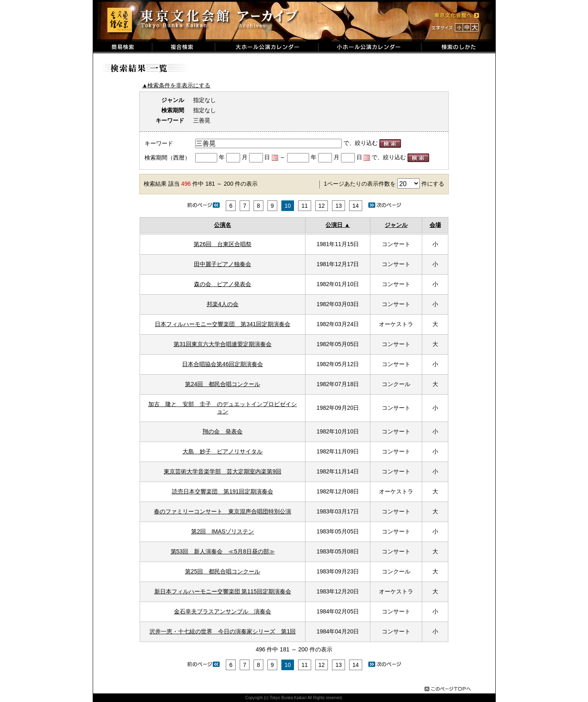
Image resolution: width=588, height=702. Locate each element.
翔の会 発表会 (223, 431)
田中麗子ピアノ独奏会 (223, 264)
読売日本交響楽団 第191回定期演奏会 (222, 491)
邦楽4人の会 (223, 304)
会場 (435, 225)
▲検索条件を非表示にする (176, 85)
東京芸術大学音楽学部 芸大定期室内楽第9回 (223, 471)
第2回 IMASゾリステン (223, 531)
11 (305, 206)
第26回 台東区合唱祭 (223, 244)
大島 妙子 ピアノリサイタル (223, 451)
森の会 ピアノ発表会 (223, 284)
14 (356, 206)
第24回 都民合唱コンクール (223, 384)
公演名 (223, 225)
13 (339, 206)
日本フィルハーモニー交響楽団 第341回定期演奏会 (222, 324)
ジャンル (396, 225)
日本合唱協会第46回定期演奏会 (223, 364)
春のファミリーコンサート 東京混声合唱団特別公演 (223, 511)
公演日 (334, 225)
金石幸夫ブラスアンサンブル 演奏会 (223, 611)
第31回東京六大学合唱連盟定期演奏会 (223, 344)
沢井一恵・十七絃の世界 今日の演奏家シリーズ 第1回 (223, 631)
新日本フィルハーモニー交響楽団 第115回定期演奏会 (223, 591)
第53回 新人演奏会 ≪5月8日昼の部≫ (223, 551)
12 (322, 206)
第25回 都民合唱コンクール (223, 571)
